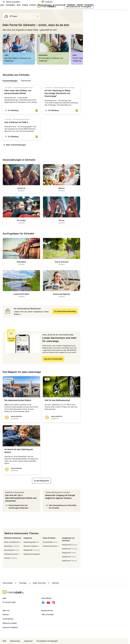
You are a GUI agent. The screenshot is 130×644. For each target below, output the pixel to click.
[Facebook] (43, 603)
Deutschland (8, 583)
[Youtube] (48, 603)
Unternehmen (8, 619)
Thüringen (21, 583)
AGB (4, 641)
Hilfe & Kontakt (48, 614)
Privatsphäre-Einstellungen (47, 641)
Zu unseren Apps (9, 602)
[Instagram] (54, 603)
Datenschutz (15, 641)
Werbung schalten (10, 623)
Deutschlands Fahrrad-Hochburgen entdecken (17, 506)
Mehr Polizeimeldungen (14, 145)
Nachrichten (26, 81)
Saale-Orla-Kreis (37, 583)
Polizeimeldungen (10, 81)
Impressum (28, 641)
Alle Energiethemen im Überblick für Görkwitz (61, 506)
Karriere (6, 614)
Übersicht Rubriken (10, 627)
